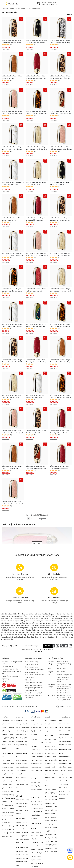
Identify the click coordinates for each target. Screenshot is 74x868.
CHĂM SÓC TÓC (36, 798)
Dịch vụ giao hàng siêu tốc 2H (34, 685)
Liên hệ (4, 681)
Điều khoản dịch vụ (31, 680)
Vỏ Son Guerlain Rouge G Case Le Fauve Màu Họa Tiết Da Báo (60, 77)
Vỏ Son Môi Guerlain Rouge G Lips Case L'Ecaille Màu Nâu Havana (12, 290)
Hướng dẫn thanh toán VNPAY (11, 676)
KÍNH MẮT (34, 779)
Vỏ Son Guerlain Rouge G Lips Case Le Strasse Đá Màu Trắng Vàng (60, 42)
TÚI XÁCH (5, 717)
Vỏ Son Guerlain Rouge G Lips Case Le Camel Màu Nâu (12, 467)
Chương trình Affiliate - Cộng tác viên (12, 673)
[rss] (70, 646)
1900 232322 (53, 5)
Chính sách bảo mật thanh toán (34, 675)
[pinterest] (62, 646)
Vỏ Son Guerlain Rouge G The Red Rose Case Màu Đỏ (36, 290)
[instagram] (58, 646)
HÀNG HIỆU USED (36, 824)
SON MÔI (48, 717)
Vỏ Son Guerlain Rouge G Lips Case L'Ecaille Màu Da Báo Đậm (61, 325)
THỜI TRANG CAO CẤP (7, 755)
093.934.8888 (52, 2)
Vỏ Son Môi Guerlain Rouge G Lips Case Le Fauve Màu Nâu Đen (60, 219)
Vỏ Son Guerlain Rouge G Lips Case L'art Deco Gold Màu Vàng (36, 148)
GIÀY (46, 786)
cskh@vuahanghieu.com (65, 675)
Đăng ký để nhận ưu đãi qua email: (11, 646)
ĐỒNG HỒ (19, 796)
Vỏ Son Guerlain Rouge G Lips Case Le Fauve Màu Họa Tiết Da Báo (12, 361)
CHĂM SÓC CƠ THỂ (22, 848)
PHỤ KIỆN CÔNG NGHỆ (36, 719)
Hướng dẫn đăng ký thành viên (34, 688)
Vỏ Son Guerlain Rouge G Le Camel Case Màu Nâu (11, 219)
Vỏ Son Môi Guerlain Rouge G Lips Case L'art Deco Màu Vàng (60, 254)
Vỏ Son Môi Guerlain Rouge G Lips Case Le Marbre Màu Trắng (12, 254)
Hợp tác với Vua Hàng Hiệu (10, 669)
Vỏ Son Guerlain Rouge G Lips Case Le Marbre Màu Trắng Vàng (13, 148)
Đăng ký (48, 646)
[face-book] (53, 646)
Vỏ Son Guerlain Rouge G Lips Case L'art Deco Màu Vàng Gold (60, 290)
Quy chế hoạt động (8, 666)
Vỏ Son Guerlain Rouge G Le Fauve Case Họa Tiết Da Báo (11, 42)
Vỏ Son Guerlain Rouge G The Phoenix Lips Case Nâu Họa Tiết (60, 113)
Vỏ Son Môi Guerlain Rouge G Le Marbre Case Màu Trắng (13, 184)
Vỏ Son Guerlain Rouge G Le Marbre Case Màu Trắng (35, 396)
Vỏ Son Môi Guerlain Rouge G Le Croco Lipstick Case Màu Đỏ (37, 219)
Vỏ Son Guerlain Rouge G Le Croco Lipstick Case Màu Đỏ (59, 432)
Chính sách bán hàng (31, 662)
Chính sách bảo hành (31, 664)
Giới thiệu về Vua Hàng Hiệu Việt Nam (12, 663)
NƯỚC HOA (34, 739)
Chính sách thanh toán (32, 672)
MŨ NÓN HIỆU (20, 819)
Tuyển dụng (6, 679)
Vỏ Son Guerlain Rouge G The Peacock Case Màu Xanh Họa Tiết (36, 326)
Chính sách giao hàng (31, 667)
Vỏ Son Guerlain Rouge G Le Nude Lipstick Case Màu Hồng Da (61, 148)
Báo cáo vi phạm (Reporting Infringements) (33, 697)
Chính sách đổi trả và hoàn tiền (34, 670)
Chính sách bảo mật (31, 677)
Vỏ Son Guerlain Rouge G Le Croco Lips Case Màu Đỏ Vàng (36, 361)
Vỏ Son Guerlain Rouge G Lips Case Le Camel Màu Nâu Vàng (60, 361)
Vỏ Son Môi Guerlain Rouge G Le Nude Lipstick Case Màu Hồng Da (37, 254)
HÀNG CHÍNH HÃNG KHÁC (65, 751)
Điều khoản (20, 707)
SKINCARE (20, 717)
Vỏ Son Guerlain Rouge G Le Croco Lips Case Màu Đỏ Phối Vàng (36, 77)
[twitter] (66, 646)
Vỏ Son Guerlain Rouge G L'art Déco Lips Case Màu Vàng (12, 396)
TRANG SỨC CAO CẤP (65, 719)
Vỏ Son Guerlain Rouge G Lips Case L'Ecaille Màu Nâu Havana (60, 396)
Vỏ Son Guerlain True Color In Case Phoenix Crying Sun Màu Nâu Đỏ (36, 467)
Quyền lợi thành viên (31, 690)
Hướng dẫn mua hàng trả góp (34, 693)
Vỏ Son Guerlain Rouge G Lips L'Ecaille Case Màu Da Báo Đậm (36, 113)
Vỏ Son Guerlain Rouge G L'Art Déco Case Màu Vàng (36, 184)
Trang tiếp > (42, 519)
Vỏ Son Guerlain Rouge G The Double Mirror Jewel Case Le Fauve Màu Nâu (36, 432)
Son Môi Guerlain (20, 9)
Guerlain (11, 9)
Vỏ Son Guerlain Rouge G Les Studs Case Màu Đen (60, 184)
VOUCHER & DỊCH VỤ (22, 755)
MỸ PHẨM (33, 829)
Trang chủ (5, 9)
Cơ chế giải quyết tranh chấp (33, 683)
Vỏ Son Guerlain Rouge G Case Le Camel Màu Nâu (12, 77)
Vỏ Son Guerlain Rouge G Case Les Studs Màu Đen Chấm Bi (36, 42)
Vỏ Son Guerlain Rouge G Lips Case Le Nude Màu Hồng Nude (12, 113)
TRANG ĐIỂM (49, 736)
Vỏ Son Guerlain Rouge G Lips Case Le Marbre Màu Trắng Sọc (12, 325)
